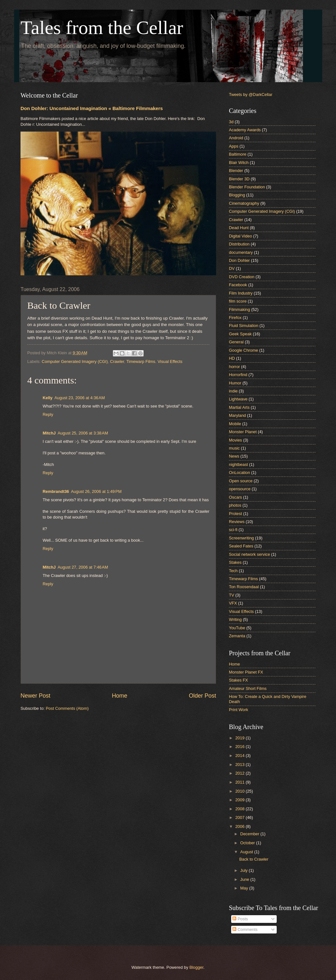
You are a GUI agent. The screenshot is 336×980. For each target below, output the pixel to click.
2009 (240, 800)
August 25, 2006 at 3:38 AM (83, 433)
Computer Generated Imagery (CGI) (75, 361)
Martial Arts (239, 407)
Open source (241, 481)
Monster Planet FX (246, 672)
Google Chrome (244, 350)
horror (234, 367)
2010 (240, 791)
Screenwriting (241, 538)
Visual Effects (170, 361)
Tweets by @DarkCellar (251, 95)
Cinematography (244, 203)
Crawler (117, 361)
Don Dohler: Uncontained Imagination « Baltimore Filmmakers (92, 108)
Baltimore (238, 154)
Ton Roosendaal (244, 587)
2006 (240, 826)
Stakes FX (238, 680)
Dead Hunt (239, 228)
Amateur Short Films (248, 688)
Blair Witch (239, 163)
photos (235, 505)
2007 (240, 817)
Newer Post (35, 696)
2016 (240, 747)
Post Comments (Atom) (67, 708)
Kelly (48, 398)
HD (232, 358)
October (248, 843)
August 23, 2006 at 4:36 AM (80, 398)
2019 (240, 738)
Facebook (238, 285)
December (250, 834)
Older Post (202, 696)
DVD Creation (242, 277)
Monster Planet (243, 432)
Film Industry (241, 293)
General (236, 342)
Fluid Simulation (244, 326)
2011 (240, 782)
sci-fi (233, 530)
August (247, 852)
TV (231, 595)
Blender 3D (239, 179)
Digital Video (240, 236)
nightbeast (238, 464)
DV (232, 268)
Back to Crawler (254, 859)
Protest (235, 514)
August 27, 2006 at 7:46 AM (83, 567)
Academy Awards (245, 130)
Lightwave (238, 399)
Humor (235, 383)
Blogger (197, 967)
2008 (240, 809)
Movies (235, 440)
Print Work (239, 710)
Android (236, 138)
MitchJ (49, 433)
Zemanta (237, 636)
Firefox (235, 318)
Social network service (249, 554)
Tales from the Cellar (102, 28)
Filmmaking (239, 309)
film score (238, 301)
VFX (233, 603)
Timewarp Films (141, 361)
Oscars (235, 497)
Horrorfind (238, 375)
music (234, 448)
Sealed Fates (241, 546)
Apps (234, 146)
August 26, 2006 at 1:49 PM (96, 491)
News (234, 456)
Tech (233, 571)
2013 (240, 765)
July (244, 870)
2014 (240, 756)
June (245, 879)
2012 (240, 773)
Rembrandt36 (56, 491)
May (245, 888)
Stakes (235, 562)
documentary (241, 252)
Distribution (239, 244)
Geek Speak (240, 334)
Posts (240, 919)
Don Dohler (239, 260)
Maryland (237, 415)
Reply (48, 414)
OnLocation (239, 473)
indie (233, 391)
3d (231, 122)
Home (120, 696)
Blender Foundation (247, 187)
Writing (235, 619)
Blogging (237, 195)
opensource (240, 489)
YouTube (237, 628)
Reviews (237, 522)
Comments (245, 929)
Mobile (235, 424)
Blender (236, 171)
